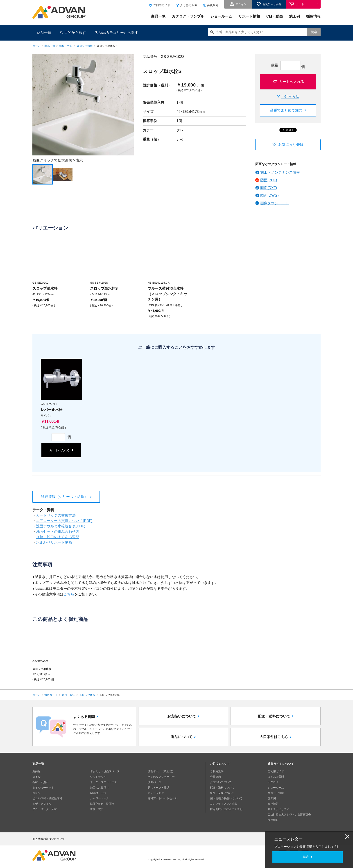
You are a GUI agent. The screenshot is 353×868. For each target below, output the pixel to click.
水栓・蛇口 (66, 46)
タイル (36, 777)
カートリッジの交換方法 (56, 515)
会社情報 (273, 804)
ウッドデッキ (98, 777)
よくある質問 (189, 5)
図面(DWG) (269, 195)
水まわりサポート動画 (54, 542)
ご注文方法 (290, 97)
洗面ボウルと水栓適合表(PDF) (61, 526)
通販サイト (51, 695)
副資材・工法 (98, 793)
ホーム (36, 46)
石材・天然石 (41, 782)
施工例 (294, 16)
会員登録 (213, 5)
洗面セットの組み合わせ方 (58, 532)
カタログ (273, 782)
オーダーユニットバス (104, 782)
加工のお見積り (100, 788)
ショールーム (221, 16)
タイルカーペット (43, 788)
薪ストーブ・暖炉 (158, 788)
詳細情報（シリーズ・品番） (64, 497)
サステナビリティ (278, 809)
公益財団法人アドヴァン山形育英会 (289, 815)
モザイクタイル (42, 804)
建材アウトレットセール (163, 798)
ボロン (36, 793)
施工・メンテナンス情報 (280, 172)
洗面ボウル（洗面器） (161, 771)
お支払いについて (182, 716)
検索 (314, 32)
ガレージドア (156, 793)
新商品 (36, 771)
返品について (182, 737)
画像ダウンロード (275, 203)
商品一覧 (158, 16)
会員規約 (215, 777)
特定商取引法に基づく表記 (226, 809)
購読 (306, 857)
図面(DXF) (269, 188)
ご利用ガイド (162, 5)
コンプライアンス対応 (224, 804)
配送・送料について (274, 716)
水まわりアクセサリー (161, 777)
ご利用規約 (217, 771)
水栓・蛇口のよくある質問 (58, 537)
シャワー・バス (100, 798)
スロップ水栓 (85, 46)
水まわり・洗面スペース (105, 771)
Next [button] (34, 155)
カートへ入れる (292, 82)
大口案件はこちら (274, 737)
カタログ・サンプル (188, 16)
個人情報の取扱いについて (226, 798)
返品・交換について (222, 793)
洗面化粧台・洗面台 (102, 804)
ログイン (241, 4)
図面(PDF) (269, 180)
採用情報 (313, 16)
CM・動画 (275, 16)
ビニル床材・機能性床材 (47, 798)
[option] (83, 105)
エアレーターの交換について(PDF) (64, 521)
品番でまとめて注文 (286, 110)
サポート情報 (249, 16)
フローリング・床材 (45, 809)
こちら (69, 594)
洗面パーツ (154, 782)
